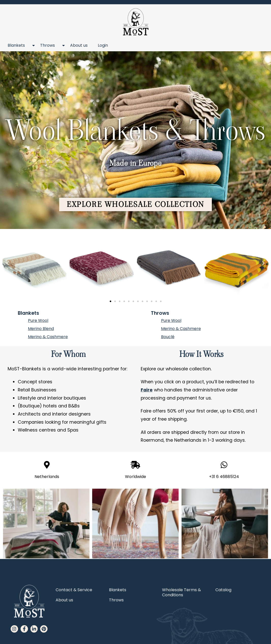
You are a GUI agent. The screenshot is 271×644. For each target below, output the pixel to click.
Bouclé (168, 337)
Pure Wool (38, 320)
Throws (50, 45)
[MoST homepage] (135, 22)
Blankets (19, 45)
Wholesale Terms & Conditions (181, 592)
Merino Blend (41, 329)
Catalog (223, 590)
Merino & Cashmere (48, 337)
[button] (135, 204)
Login (103, 45)
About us (79, 45)
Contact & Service (74, 590)
